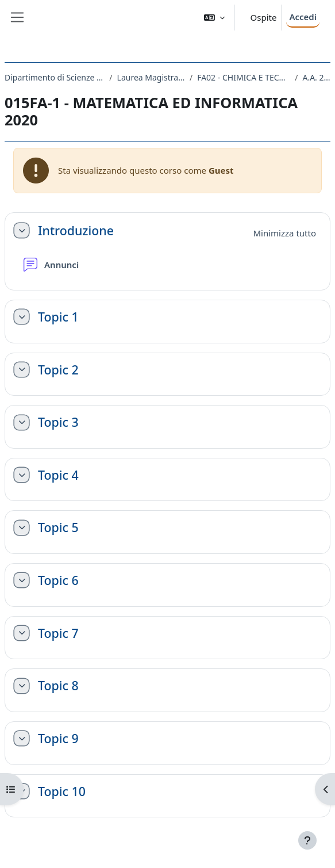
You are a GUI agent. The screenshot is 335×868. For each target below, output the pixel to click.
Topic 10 (62, 791)
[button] (214, 18)
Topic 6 (58, 580)
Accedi (303, 17)
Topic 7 (58, 633)
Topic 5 (58, 527)
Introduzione (76, 231)
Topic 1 (58, 317)
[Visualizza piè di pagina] (307, 840)
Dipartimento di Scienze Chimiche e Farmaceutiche (55, 77)
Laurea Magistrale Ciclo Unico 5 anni (151, 77)
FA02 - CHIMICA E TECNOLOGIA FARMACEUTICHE (244, 77)
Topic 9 (58, 739)
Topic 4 (58, 475)
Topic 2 (58, 370)
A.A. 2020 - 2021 (316, 77)
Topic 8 (58, 686)
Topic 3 (58, 422)
